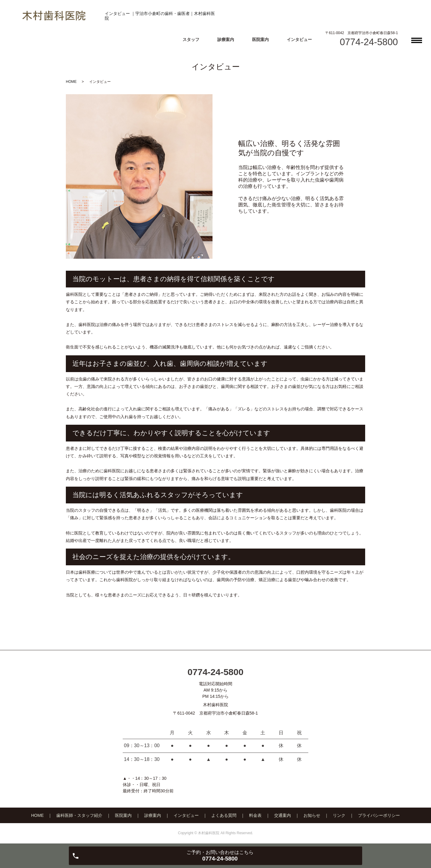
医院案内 (260, 39)
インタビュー (299, 39)
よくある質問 (224, 815)
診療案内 (226, 39)
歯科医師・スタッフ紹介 (79, 815)
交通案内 (283, 815)
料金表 (255, 815)
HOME (71, 82)
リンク (339, 815)
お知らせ (312, 815)
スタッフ (191, 39)
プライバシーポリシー (379, 815)
